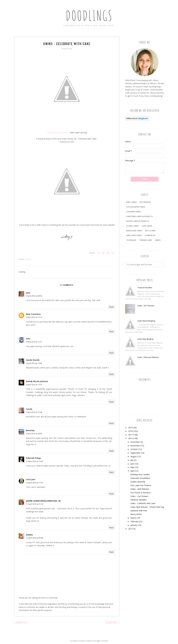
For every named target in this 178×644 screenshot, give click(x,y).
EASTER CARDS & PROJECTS (138, 221)
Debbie (29, 535)
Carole (29, 409)
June (132, 464)
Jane (28, 293)
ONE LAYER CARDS (134, 235)
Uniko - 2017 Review (146, 306)
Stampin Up (150, 235)
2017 (130, 435)
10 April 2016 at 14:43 (34, 461)
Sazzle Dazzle (33, 360)
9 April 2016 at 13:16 (34, 385)
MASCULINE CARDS (134, 231)
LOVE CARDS (147, 226)
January (134, 525)
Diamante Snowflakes (140, 478)
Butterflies (145, 202)
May (132, 467)
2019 (130, 428)
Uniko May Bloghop (146, 339)
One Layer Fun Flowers (141, 485)
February (134, 521)
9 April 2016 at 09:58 (34, 296)
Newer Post (22, 623)
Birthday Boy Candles (140, 474)
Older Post (112, 623)
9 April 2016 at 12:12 (34, 317)
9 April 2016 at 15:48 (34, 412)
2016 (130, 438)
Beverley (30, 430)
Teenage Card (146, 240)
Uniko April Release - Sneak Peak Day (147, 507)
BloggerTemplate (102, 641)
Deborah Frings (33, 458)
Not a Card (150, 231)
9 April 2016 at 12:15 (34, 342)
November (135, 446)
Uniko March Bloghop (146, 321)
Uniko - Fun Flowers (139, 496)
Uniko (28, 259)
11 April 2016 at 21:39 (34, 504)
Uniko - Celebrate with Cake (143, 503)
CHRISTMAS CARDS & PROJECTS (139, 216)
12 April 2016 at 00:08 (34, 538)
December (135, 442)
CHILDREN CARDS (134, 212)
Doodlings (89, 15)
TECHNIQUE (131, 240)
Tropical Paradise (145, 287)
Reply (111, 307)
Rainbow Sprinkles (139, 500)
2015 (130, 529)
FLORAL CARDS (133, 226)
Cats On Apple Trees (136, 207)
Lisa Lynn (31, 479)
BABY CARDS (131, 202)
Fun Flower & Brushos (141, 493)
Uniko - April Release (140, 489)
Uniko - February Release (148, 357)
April (132, 471)
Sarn (28, 339)
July (132, 460)
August (134, 456)
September (135, 453)
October (134, 449)
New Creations (33, 314)
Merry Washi (136, 514)
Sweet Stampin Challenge (58, 132)
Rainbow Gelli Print (139, 511)
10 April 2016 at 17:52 (34, 483)
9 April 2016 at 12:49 (34, 363)
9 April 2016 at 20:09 (34, 434)
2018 (130, 431)
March (133, 518)
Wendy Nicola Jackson (37, 381)
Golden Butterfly (138, 482)
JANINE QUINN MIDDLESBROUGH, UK (43, 501)
